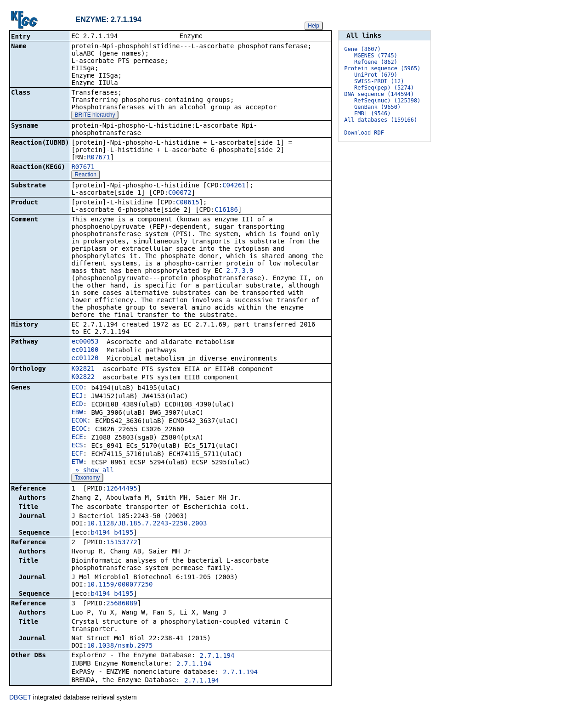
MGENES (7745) (376, 56)
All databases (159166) (381, 120)
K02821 (83, 369)
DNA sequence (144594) (379, 94)
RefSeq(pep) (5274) (384, 88)
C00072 (180, 193)
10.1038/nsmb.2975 (120, 646)
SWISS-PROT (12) (379, 81)
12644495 (122, 489)
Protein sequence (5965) (382, 68)
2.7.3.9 (240, 271)
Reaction (85, 175)
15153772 (122, 543)
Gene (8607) (362, 49)
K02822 (83, 378)
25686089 (122, 604)
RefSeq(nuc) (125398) (387, 101)
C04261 (234, 186)
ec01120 (85, 359)
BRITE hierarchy (95, 116)
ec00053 (85, 342)
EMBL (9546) (372, 113)
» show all (93, 471)
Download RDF (364, 133)
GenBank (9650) (377, 107)
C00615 (188, 203)
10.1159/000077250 (120, 585)
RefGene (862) (376, 62)
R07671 (99, 158)
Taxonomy (87, 479)
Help (314, 26)
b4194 (101, 533)
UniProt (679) (376, 75)
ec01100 (85, 350)
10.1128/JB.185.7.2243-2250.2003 (147, 524)
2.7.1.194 (217, 656)
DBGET (20, 698)
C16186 (226, 210)
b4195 (124, 533)
